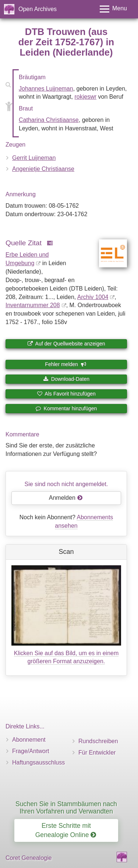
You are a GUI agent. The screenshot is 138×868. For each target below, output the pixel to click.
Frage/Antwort (31, 751)
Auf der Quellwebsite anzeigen (66, 344)
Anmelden (66, 498)
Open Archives (38, 9)
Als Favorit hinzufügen (66, 394)
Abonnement (29, 740)
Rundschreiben (98, 741)
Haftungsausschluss (38, 762)
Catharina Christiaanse (49, 120)
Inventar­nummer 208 (33, 305)
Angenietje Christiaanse (43, 169)
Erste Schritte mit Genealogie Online (66, 830)
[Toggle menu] (113, 9)
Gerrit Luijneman (34, 158)
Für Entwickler (97, 753)
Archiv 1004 (93, 297)
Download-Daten (66, 379)
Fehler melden (66, 364)
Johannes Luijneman (46, 89)
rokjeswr (85, 97)
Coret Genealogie (29, 858)
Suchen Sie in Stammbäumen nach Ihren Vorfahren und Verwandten (66, 807)
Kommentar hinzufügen (66, 408)
